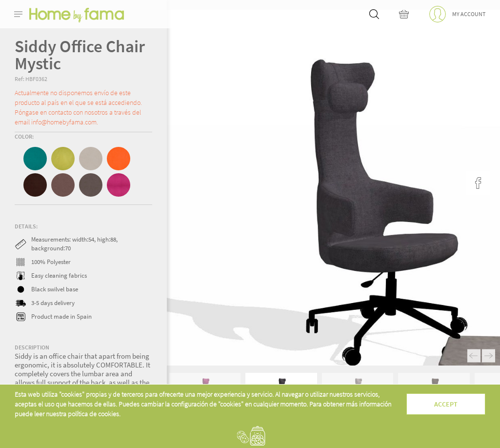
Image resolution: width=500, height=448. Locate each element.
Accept (446, 404)
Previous (474, 356)
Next (489, 356)
